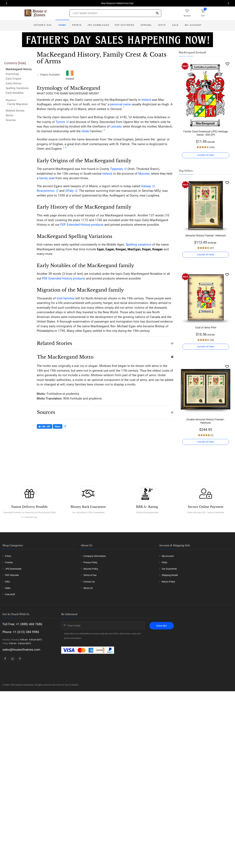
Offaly (69, 191)
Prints (77, 25)
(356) (212, 147)
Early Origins (13, 79)
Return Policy (168, 582)
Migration (11, 100)
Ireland (146, 100)
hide (22, 63)
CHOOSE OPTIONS (206, 155)
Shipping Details (170, 575)
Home (62, 25)
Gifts (162, 25)
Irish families (66, 298)
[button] (105, 342)
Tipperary (116, 169)
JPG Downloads (98, 25)
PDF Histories (125, 25)
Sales (8, 588)
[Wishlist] (227, 64)
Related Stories (15, 111)
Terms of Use (90, 575)
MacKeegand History (19, 69)
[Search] (157, 13)
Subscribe (162, 626)
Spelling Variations (17, 88)
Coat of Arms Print (206, 328)
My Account (193, 25)
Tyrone (60, 122)
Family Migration (18, 104)
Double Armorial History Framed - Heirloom (206, 421)
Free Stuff (10, 594)
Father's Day (43, 25)
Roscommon (46, 191)
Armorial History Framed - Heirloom (206, 236)
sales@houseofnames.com (21, 650)
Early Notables (15, 93)
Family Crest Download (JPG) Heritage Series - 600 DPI (206, 133)
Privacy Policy (90, 562)
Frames (9, 562)
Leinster (116, 126)
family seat (47, 178)
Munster (144, 174)
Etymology (12, 74)
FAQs (164, 562)
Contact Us (89, 582)
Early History (14, 83)
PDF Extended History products (82, 225)
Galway (146, 186)
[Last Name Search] (115, 13)
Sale (175, 25)
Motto (10, 115)
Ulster (85, 131)
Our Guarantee (169, 569)
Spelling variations (138, 245)
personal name (121, 104)
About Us (88, 588)
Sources (11, 120)
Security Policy (91, 569)
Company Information (95, 556)
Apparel (146, 25)
